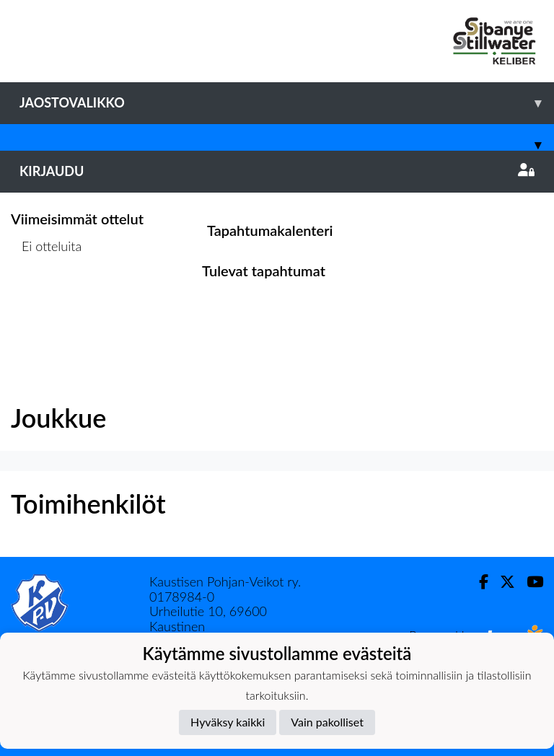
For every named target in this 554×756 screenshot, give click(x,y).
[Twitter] (502, 582)
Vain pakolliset (327, 722)
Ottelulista (47, 302)
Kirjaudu (277, 171)
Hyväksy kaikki (228, 722)
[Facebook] (478, 582)
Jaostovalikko (287, 103)
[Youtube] (529, 582)
